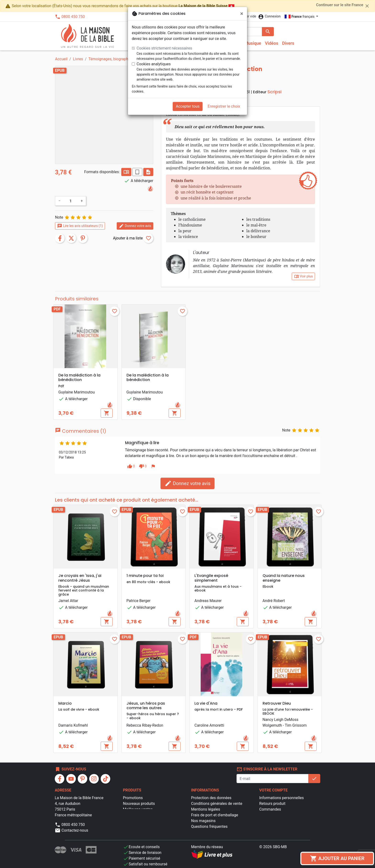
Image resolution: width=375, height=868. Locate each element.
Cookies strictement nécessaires (164, 48)
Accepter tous (188, 106)
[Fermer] (242, 14)
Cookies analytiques (154, 64)
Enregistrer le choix (224, 106)
